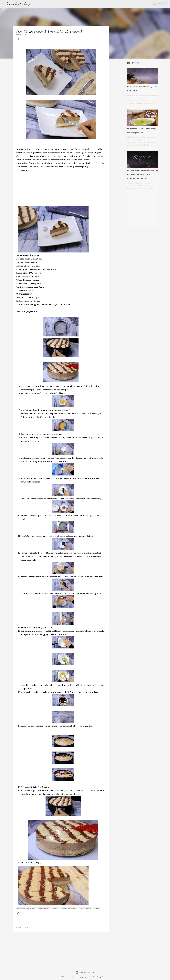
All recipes (21, 908)
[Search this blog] (157, 4)
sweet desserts (85, 908)
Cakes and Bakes (43, 908)
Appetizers (31, 908)
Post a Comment (23, 927)
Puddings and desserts (69, 908)
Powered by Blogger (85, 972)
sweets (96, 908)
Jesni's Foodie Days (18, 4)
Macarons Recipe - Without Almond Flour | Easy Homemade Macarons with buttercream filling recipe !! (143, 175)
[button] (18, 39)
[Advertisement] (61, 951)
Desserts (55, 908)
